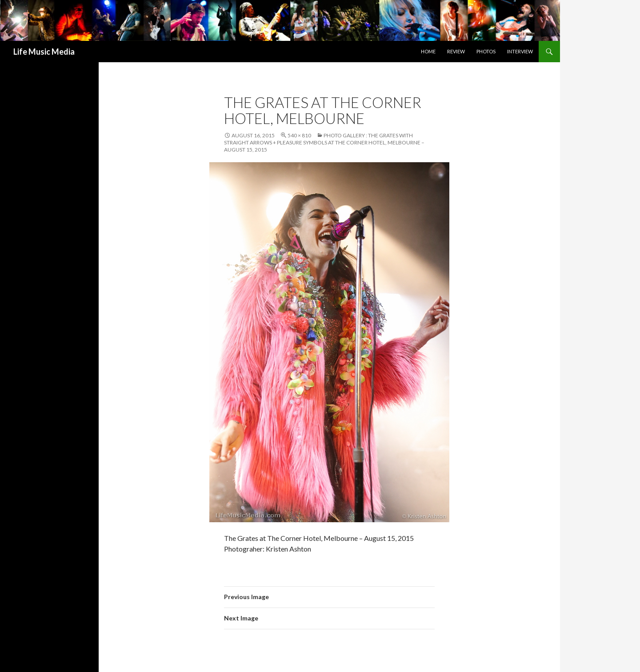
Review (456, 51)
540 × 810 (299, 135)
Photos (486, 51)
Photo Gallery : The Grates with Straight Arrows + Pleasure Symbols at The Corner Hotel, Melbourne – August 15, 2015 (324, 142)
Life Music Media (44, 52)
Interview (520, 51)
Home (428, 51)
